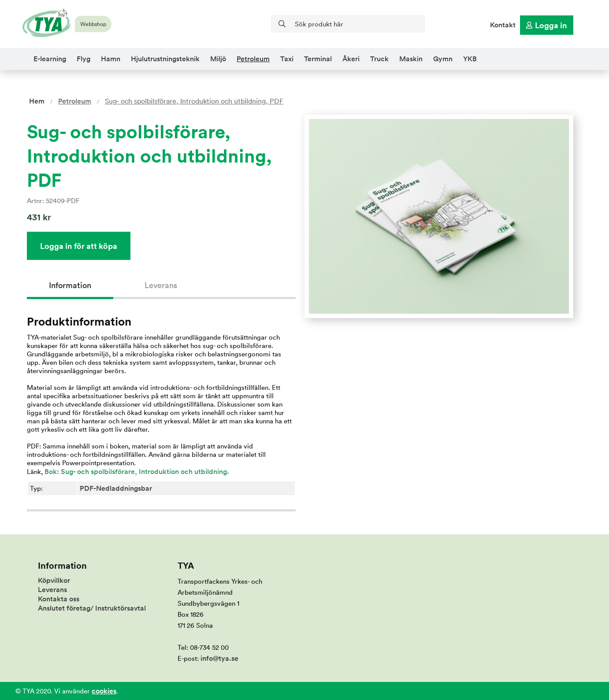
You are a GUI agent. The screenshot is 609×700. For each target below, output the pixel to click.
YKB (470, 59)
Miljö (218, 59)
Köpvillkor (54, 580)
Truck (379, 59)
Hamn (111, 59)
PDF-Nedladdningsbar (116, 488)
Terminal (318, 59)
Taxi (287, 59)
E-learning (50, 59)
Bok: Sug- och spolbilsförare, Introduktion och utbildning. (136, 472)
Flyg (84, 59)
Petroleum (253, 59)
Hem (37, 101)
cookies (104, 691)
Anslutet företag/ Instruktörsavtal (92, 608)
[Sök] (348, 24)
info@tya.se (219, 658)
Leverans (161, 285)
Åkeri (351, 59)
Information (70, 285)
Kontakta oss (59, 599)
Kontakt (503, 25)
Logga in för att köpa (79, 246)
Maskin (411, 59)
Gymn (443, 59)
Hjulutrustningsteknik (165, 59)
